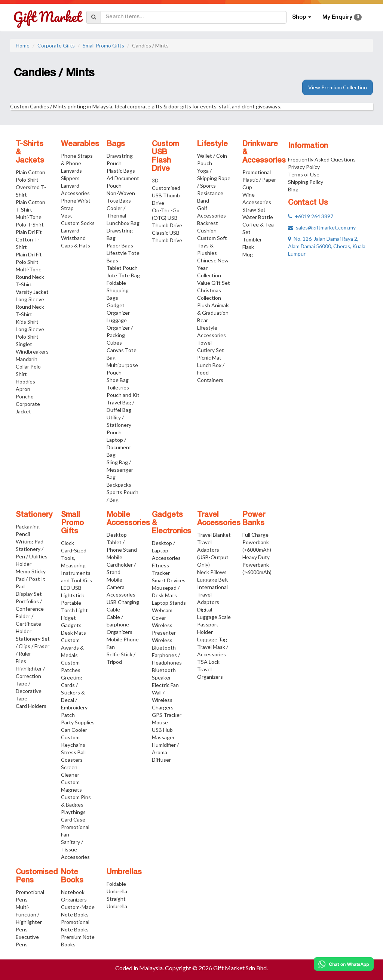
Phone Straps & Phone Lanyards (77, 163)
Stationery (34, 515)
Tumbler (252, 239)
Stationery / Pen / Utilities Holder (32, 556)
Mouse (160, 722)
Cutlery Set (211, 350)
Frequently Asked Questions (322, 159)
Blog (293, 189)
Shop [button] (302, 17)
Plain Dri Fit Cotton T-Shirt (29, 239)
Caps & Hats (76, 245)
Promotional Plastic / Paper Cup (259, 180)
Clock (68, 543)
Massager (163, 737)
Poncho (25, 396)
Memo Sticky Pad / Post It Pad (31, 579)
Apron (23, 389)
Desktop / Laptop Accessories (166, 550)
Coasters (72, 760)
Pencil (23, 534)
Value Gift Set (214, 283)
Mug (248, 254)
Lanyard (70, 230)
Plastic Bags (121, 171)
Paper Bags (120, 245)
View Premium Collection (338, 87)
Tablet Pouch (122, 268)
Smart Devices (169, 580)
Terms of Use (304, 174)
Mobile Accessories (128, 519)
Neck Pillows (212, 572)
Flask (248, 247)
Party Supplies (78, 722)
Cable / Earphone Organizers (120, 624)
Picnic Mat (209, 358)
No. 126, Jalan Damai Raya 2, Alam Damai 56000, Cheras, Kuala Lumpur (327, 246)
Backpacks (119, 485)
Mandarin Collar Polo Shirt (28, 366)
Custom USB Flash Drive (165, 157)
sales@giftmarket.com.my (322, 227)
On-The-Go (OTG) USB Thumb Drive (167, 218)
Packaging (28, 526)
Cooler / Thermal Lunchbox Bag (123, 215)
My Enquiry (342, 17)
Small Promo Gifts (103, 45)
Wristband (73, 238)
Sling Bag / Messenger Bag (120, 470)
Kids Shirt (27, 322)
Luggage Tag (212, 639)
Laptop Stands (169, 603)
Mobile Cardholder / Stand (121, 565)
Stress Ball (73, 752)
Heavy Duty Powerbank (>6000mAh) (257, 565)
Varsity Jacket (32, 292)
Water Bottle (258, 217)
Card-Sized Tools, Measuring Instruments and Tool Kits (76, 565)
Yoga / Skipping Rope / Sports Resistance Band (214, 186)
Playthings (73, 812)
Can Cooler (74, 730)
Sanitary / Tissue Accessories (75, 849)
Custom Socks (78, 223)
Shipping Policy (306, 182)
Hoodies (25, 381)
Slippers (70, 178)
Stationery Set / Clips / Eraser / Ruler (33, 646)
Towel (204, 343)
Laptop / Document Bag (119, 447)
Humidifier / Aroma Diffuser (165, 752)
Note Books (72, 876)
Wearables (80, 144)
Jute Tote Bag (123, 275)
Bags (116, 144)
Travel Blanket (214, 535)
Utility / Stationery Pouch (119, 425)
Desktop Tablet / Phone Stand (122, 542)
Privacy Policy (304, 167)
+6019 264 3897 (311, 216)
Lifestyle (212, 144)
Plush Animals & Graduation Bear (213, 313)
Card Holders (31, 706)
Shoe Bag (118, 380)
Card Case (73, 819)
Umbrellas (124, 872)
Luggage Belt (213, 580)
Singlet (24, 344)
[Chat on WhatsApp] (344, 964)
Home (23, 45)
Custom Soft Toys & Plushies (212, 245)
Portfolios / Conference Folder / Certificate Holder (30, 616)
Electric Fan (165, 685)
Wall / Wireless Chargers (163, 700)
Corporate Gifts (56, 45)
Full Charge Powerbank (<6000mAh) (257, 542)
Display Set (29, 594)
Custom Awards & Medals (72, 648)
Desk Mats (73, 633)
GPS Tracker (167, 715)
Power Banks (254, 519)
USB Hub (162, 730)
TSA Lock (208, 662)
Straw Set (254, 209)
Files (21, 661)
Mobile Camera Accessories (121, 587)
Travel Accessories (219, 519)
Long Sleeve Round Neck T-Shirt (30, 307)
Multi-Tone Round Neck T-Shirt (30, 277)
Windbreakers (32, 352)
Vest (67, 215)
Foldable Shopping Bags (118, 290)
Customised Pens (37, 876)
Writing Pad (30, 541)
